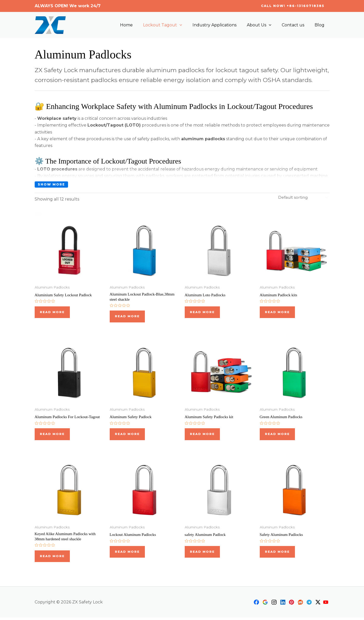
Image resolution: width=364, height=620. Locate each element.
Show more (51, 184)
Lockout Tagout (172, 25)
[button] (293, 6)
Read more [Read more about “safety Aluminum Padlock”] (202, 554)
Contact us (296, 25)
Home (138, 25)
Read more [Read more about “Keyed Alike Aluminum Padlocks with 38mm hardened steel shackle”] (52, 558)
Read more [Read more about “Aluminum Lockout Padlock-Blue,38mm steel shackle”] (127, 317)
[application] (189, 25)
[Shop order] (302, 197)
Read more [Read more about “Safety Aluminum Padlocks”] (277, 554)
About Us (264, 25)
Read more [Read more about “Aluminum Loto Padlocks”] (202, 312)
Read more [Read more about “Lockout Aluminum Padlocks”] (127, 554)
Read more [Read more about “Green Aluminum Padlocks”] (277, 435)
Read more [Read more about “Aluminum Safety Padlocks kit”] (202, 435)
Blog (321, 25)
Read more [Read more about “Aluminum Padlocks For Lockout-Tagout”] (52, 435)
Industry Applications (222, 25)
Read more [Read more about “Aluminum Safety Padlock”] (127, 435)
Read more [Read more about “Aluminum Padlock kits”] (277, 312)
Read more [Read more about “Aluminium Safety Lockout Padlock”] (52, 312)
